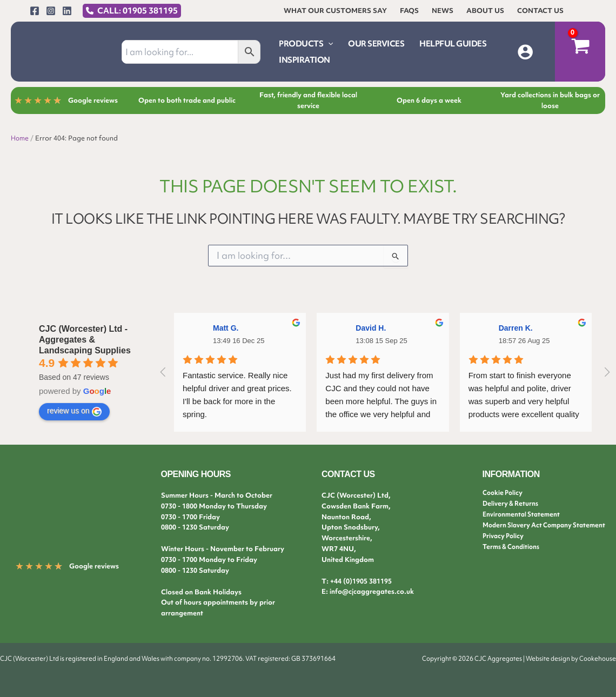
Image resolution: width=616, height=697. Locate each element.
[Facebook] (35, 11)
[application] (328, 44)
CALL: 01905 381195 (138, 11)
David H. (371, 328)
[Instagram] (51, 11)
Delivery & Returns (512, 503)
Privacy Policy (505, 535)
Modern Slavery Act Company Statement (549, 524)
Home (21, 138)
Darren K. (516, 328)
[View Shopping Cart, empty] (580, 52)
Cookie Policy (504, 492)
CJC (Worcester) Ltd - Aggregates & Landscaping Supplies (85, 340)
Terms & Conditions (514, 546)
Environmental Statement (524, 514)
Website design (548, 659)
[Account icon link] (525, 52)
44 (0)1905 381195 (363, 581)
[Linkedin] (67, 11)
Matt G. (226, 328)
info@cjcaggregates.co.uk (372, 591)
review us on (74, 411)
